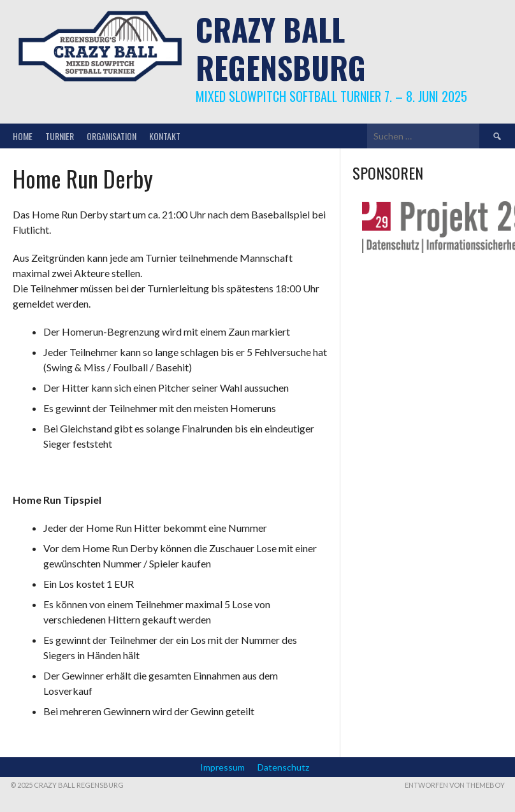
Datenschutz (283, 767)
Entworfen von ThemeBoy (455, 785)
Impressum (222, 767)
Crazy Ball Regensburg (281, 48)
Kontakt (165, 136)
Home (23, 136)
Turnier (60, 136)
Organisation (112, 136)
